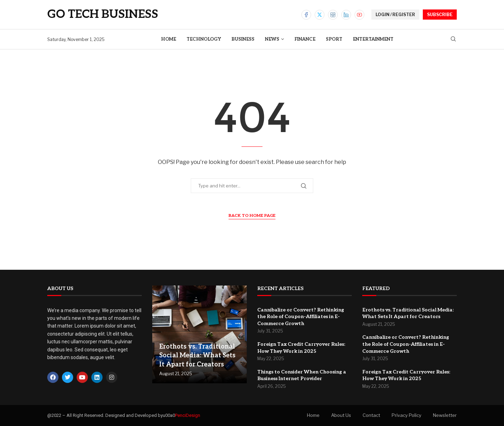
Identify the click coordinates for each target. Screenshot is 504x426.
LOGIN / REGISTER (395, 15)
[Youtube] (359, 15)
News (272, 39)
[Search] (453, 39)
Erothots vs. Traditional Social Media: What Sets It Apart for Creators (197, 355)
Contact (371, 415)
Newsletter (445, 415)
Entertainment (373, 39)
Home (169, 39)
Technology (204, 39)
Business (243, 39)
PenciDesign (188, 415)
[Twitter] (320, 15)
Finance (305, 39)
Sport (334, 39)
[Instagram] (333, 15)
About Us (341, 415)
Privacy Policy (407, 415)
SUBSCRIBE (440, 15)
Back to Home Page (252, 216)
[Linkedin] (346, 15)
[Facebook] (306, 15)
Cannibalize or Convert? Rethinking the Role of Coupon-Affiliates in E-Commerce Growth (301, 317)
